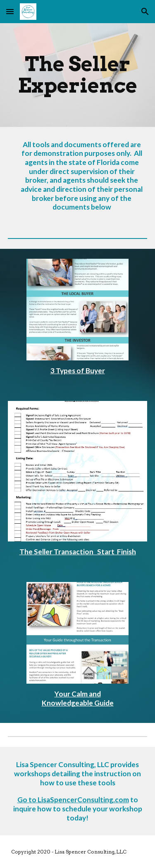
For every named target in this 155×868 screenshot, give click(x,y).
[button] (10, 11)
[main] (78, 75)
